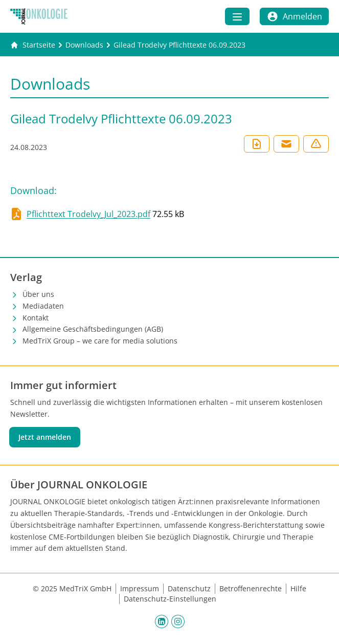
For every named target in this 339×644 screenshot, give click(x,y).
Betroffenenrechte (251, 588)
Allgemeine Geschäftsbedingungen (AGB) (93, 329)
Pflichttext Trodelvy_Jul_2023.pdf (88, 214)
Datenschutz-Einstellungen (170, 599)
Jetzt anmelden (45, 437)
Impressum (140, 588)
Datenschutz (189, 588)
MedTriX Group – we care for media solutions (100, 341)
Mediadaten (43, 306)
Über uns (38, 294)
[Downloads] (84, 45)
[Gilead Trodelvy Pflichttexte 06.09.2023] (179, 45)
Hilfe (298, 588)
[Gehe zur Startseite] (33, 45)
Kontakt (36, 318)
